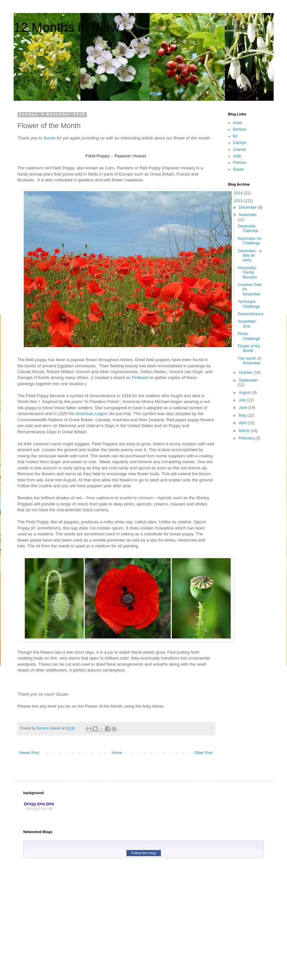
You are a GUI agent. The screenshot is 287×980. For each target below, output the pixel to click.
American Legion (91, 414)
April (243, 423)
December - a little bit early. (249, 256)
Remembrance (250, 314)
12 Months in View (67, 27)
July (243, 400)
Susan (49, 138)
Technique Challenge (249, 304)
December (248, 207)
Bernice (240, 129)
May (243, 415)
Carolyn (240, 143)
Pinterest (140, 378)
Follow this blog (144, 853)
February (247, 438)
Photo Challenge (249, 336)
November (248, 215)
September (248, 380)
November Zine (247, 324)
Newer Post (29, 753)
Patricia (240, 163)
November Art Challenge (249, 241)
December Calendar (248, 229)
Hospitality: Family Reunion (247, 273)
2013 (239, 201)
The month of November (249, 361)
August (245, 393)
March (245, 431)
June (243, 408)
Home (117, 753)
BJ (235, 136)
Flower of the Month (249, 348)
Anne (238, 123)
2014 (239, 193)
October (246, 372)
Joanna (239, 150)
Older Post (204, 753)
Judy (237, 156)
